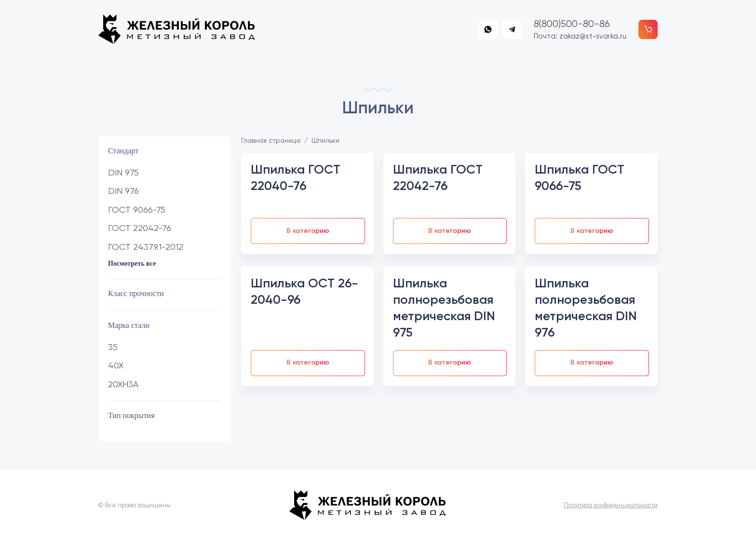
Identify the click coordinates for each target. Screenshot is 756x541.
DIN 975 (123, 172)
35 (113, 347)
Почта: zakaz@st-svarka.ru (580, 36)
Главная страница (271, 140)
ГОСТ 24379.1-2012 (146, 247)
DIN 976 (123, 191)
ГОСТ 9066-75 (137, 210)
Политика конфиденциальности (611, 505)
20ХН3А (123, 384)
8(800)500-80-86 (572, 24)
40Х (116, 365)
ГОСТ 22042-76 (140, 228)
